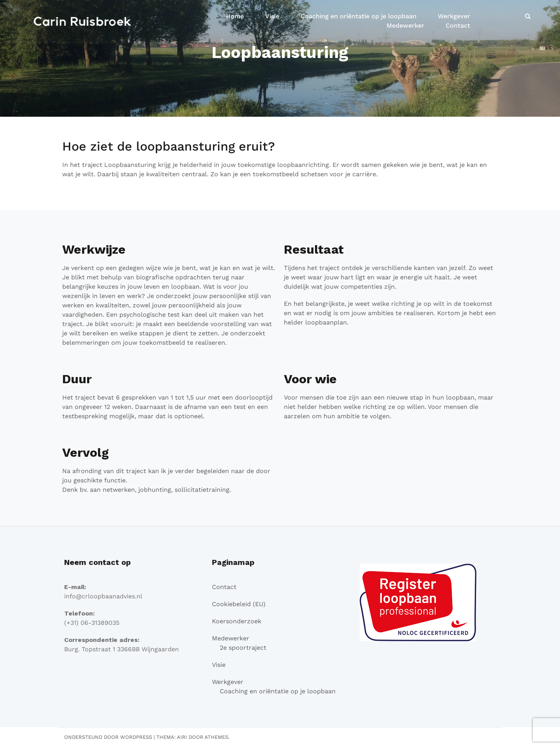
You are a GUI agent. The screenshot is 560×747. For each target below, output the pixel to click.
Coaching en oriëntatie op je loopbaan (359, 16)
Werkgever (454, 16)
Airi (182, 737)
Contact (458, 25)
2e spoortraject (243, 648)
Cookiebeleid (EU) (239, 604)
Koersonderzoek (237, 621)
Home (235, 16)
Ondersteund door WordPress (108, 737)
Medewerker (405, 25)
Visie (272, 16)
